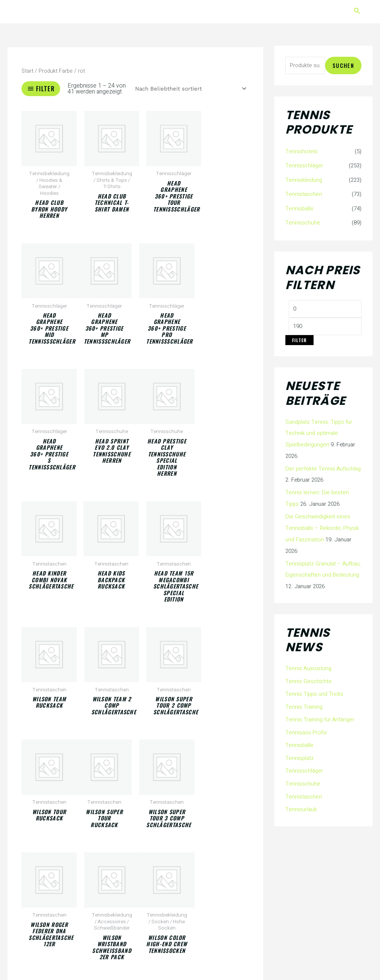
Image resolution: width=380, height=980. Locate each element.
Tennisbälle (299, 207)
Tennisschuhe (303, 222)
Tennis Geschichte (308, 676)
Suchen (343, 65)
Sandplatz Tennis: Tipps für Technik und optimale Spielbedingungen (319, 432)
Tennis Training (304, 701)
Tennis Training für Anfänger (320, 714)
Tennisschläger (304, 165)
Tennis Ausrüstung (308, 664)
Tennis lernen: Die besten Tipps (323, 490)
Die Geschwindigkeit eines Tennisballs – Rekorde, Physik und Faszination (322, 525)
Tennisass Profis (306, 727)
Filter (299, 339)
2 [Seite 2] (49, 925)
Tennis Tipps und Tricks (314, 689)
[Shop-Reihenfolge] (189, 89)
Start (28, 71)
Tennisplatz (299, 751)
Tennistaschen (304, 193)
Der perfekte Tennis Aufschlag (322, 466)
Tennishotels (301, 151)
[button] (357, 12)
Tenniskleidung (303, 180)
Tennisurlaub (301, 802)
